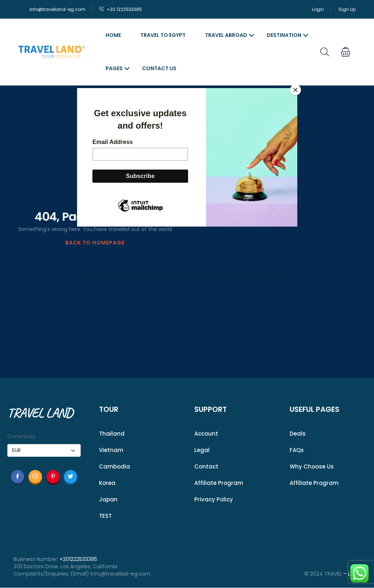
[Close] (295, 90)
